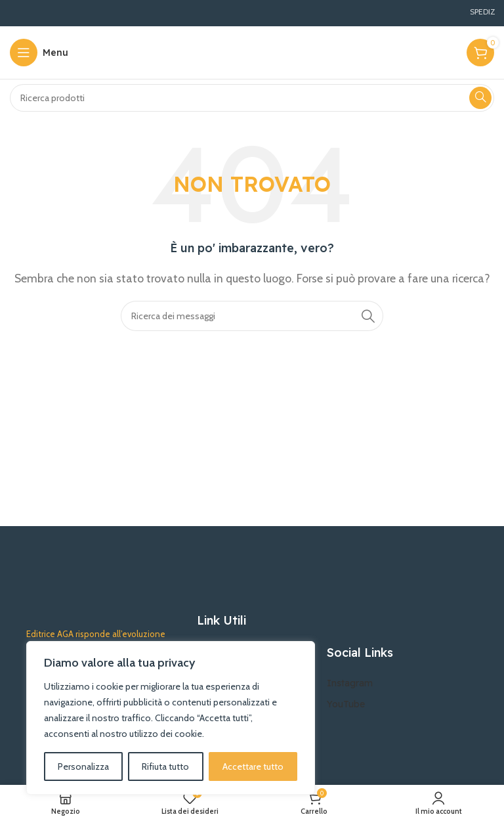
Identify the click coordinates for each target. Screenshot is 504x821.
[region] (171, 718)
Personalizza (83, 766)
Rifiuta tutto (165, 766)
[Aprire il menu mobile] (39, 53)
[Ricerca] (252, 98)
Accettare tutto (253, 766)
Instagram (350, 683)
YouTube (346, 704)
